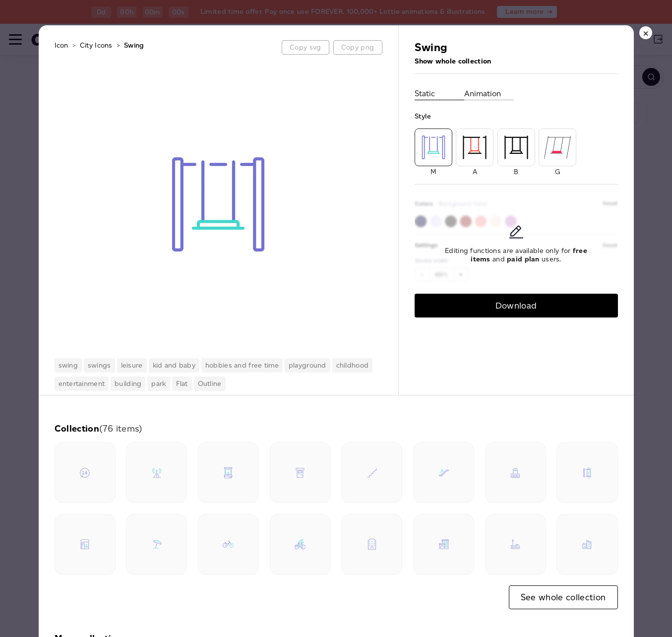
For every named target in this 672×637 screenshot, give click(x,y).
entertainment (82, 384)
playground (307, 365)
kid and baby (174, 365)
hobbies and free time (242, 365)
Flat (182, 384)
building (128, 384)
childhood (353, 365)
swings (99, 365)
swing (68, 365)
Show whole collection (453, 61)
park (158, 384)
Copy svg (305, 47)
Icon (61, 45)
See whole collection (563, 597)
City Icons (96, 45)
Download (516, 305)
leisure (132, 365)
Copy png (358, 47)
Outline (210, 384)
